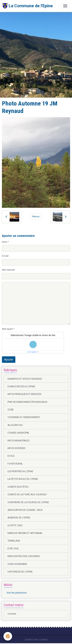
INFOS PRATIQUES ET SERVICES (24, 394)
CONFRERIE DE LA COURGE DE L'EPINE (28, 502)
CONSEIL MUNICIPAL (18, 433)
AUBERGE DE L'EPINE (19, 518)
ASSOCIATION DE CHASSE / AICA (25, 510)
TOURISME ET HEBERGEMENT (24, 417)
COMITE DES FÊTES (18, 487)
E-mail (5, 256)
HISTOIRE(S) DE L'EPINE (20, 572)
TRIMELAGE (14, 541)
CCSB (10, 410)
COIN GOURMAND (17, 564)
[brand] (28, 6)
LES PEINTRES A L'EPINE (20, 471)
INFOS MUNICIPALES (18, 441)
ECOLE (11, 456)
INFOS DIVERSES (16, 448)
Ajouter (9, 360)
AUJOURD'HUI (15, 425)
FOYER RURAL (15, 464)
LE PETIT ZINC (15, 525)
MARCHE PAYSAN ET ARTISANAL (25, 533)
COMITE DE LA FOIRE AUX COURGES (27, 495)
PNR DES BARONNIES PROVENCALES (27, 402)
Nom (5, 242)
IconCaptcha (32, 352)
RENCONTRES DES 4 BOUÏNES (24, 556)
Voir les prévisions (17, 593)
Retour (36, 217)
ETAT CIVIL (13, 549)
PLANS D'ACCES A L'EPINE (21, 387)
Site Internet (8, 270)
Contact (12, 614)
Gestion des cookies (36, 640)
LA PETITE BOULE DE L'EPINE (23, 479)
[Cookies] (8, 636)
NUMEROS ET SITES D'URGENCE (25, 379)
